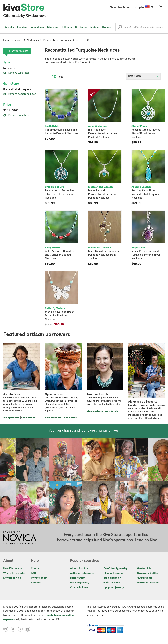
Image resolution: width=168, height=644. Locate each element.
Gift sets (67, 27)
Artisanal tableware (82, 573)
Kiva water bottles (147, 573)
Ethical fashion (112, 578)
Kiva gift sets (144, 578)
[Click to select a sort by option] (143, 76)
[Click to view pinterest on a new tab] (7, 629)
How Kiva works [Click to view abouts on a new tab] (13, 569)
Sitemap (36, 583)
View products (11, 418)
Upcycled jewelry (114, 588)
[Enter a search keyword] (140, 27)
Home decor (37, 27)
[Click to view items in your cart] (161, 8)
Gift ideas (81, 27)
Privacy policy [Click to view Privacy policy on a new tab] (39, 578)
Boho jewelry (78, 578)
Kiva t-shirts (144, 569)
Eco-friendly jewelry (115, 569)
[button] (120, 28)
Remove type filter (16, 73)
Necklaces (9, 68)
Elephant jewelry (113, 573)
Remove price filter (17, 115)
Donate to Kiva (12, 578)
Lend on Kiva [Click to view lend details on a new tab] (146, 540)
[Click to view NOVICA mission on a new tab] (20, 538)
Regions (94, 27)
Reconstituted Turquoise (18, 89)
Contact (36, 569)
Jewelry (9, 27)
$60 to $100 (11, 111)
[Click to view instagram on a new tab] (21, 629)
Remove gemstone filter (19, 94)
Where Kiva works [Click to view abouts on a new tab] (14, 573)
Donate (107, 27)
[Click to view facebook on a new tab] (28, 629)
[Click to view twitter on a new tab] (14, 629)
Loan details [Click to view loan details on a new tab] (28, 418)
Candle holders (79, 588)
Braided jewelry (80, 583)
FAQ (33, 573)
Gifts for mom (112, 583)
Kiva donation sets (148, 583)
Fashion (22, 27)
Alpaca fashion (79, 569)
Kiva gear (53, 27)
